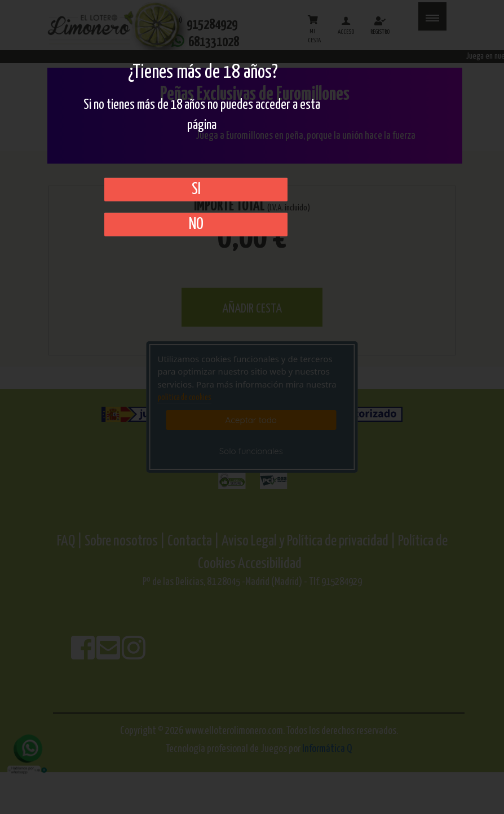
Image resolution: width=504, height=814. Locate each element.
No (196, 225)
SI (196, 190)
